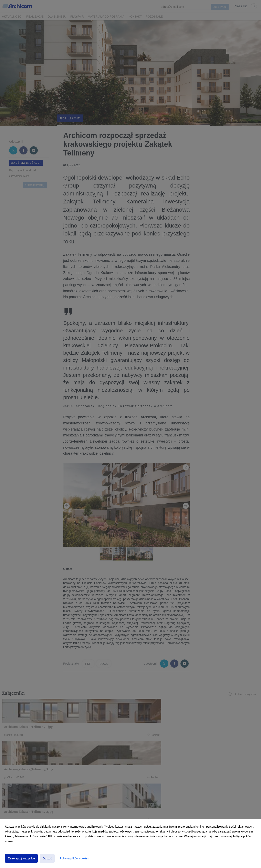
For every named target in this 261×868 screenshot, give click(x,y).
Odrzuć (47, 858)
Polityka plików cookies (74, 858)
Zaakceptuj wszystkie (21, 858)
